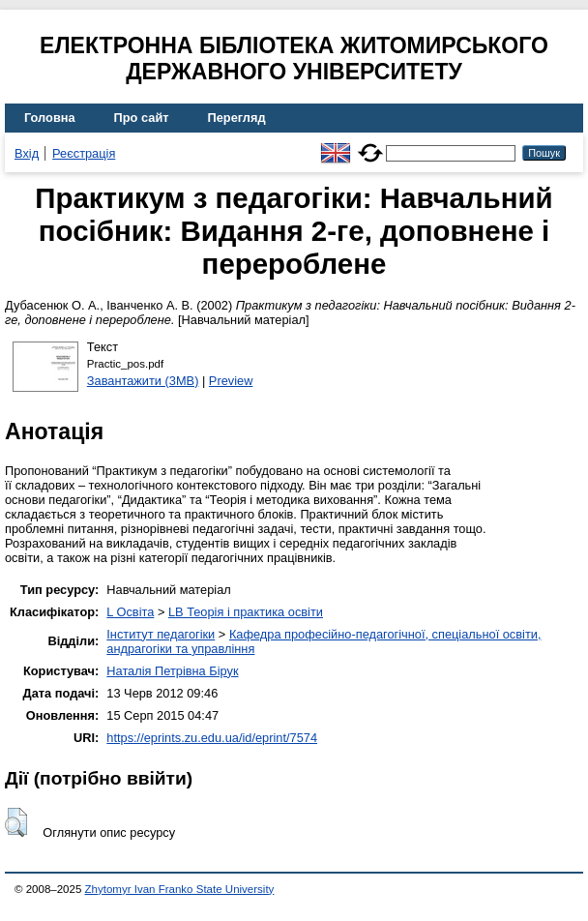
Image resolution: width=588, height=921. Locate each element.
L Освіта (130, 612)
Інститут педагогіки (161, 634)
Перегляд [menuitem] (237, 118)
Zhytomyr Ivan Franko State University (180, 889)
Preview (231, 381)
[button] (16, 822)
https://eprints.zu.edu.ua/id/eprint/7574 (212, 738)
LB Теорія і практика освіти (246, 612)
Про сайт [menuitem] (142, 118)
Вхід (27, 153)
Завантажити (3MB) (143, 381)
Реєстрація (84, 153)
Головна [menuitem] (50, 118)
